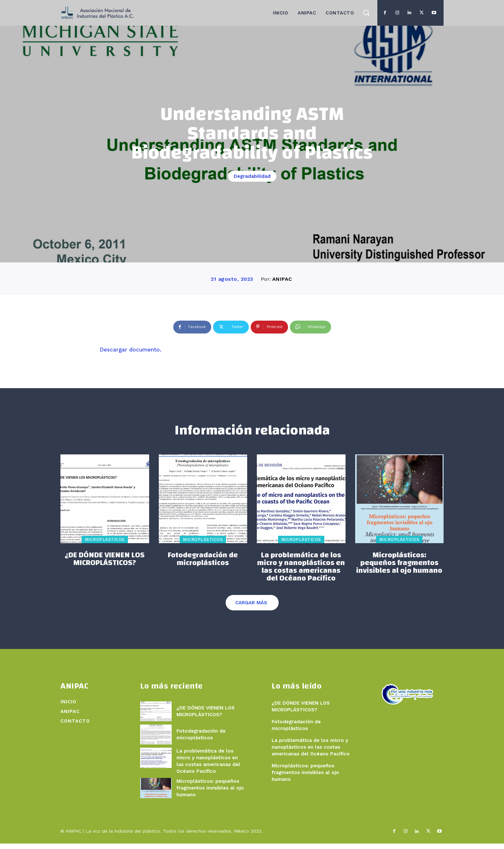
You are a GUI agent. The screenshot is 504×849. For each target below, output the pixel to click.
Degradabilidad (252, 176)
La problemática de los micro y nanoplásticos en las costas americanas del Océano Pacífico (301, 572)
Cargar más (251, 608)
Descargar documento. (130, 350)
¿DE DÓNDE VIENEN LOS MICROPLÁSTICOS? (105, 564)
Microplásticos (105, 545)
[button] (366, 12)
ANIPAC (282, 279)
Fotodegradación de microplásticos (203, 564)
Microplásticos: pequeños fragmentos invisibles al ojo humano (399, 568)
